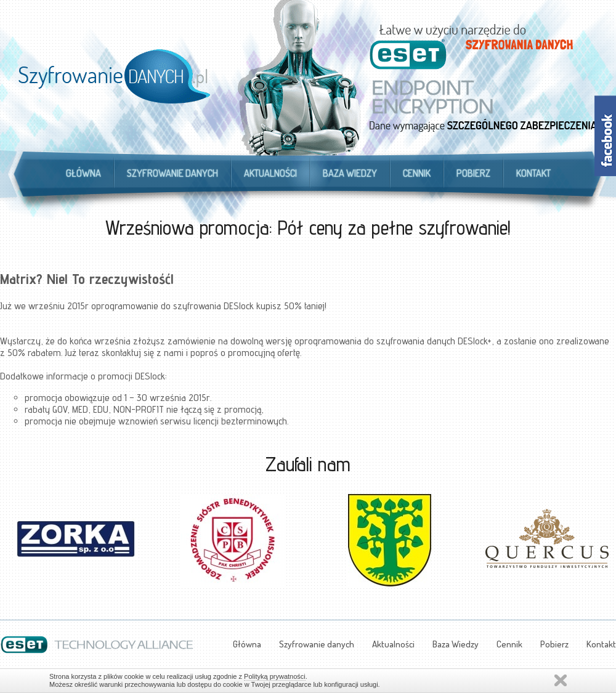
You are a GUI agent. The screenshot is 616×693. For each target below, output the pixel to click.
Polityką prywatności (275, 676)
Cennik (417, 173)
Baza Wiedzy (350, 173)
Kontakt (533, 173)
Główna (83, 173)
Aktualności (270, 173)
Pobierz (473, 173)
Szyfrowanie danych (172, 173)
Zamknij (561, 680)
